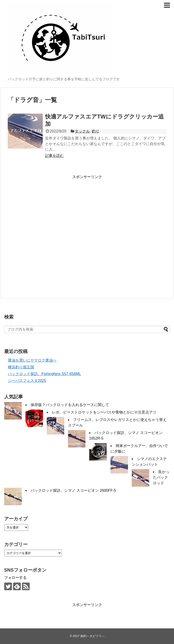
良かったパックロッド (161, 477)
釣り (96, 131)
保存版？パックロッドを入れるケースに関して (70, 405)
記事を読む (54, 156)
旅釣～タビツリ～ (92, 636)
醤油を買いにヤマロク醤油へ (32, 360)
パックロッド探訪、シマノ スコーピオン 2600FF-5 (73, 490)
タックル (82, 131)
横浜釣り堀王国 (21, 367)
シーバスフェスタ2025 (27, 381)
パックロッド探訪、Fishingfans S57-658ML (44, 374)
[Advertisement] (44, 235)
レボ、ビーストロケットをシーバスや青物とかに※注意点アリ (104, 412)
